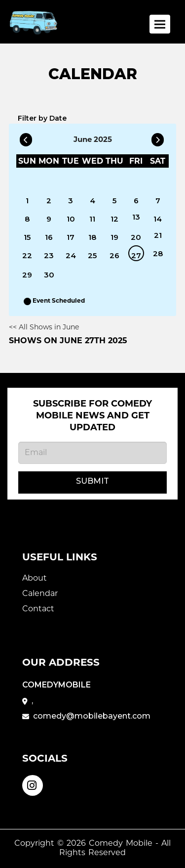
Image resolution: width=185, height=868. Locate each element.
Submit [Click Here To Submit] (92, 481)
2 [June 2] (49, 201)
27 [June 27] (136, 255)
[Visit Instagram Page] (33, 784)
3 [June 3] (71, 201)
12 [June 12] (114, 219)
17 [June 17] (71, 237)
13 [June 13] (136, 217)
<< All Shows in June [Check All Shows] (44, 328)
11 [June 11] (92, 219)
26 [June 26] (114, 255)
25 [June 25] (92, 255)
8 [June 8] (27, 219)
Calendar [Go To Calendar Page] (40, 594)
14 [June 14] (158, 219)
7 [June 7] (158, 201)
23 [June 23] (49, 255)
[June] (158, 181)
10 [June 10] (71, 219)
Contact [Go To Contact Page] (38, 609)
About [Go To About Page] (35, 579)
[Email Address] (92, 453)
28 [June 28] (158, 253)
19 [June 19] (114, 237)
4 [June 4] (92, 201)
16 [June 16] (49, 237)
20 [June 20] (136, 237)
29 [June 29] (27, 275)
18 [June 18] (92, 237)
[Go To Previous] (26, 138)
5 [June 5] (114, 201)
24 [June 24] (71, 255)
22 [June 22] (27, 255)
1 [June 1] (27, 201)
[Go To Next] (158, 138)
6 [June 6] (136, 201)
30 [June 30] (49, 275)
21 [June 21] (158, 235)
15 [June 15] (27, 237)
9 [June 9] (49, 219)
